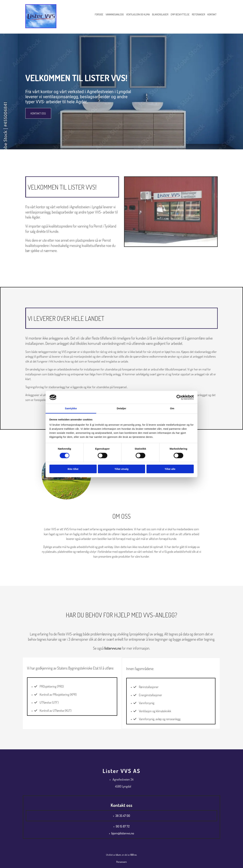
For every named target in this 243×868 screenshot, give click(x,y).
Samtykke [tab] (71, 408)
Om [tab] (172, 408)
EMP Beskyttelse (180, 14)
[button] (38, 113)
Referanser (198, 14)
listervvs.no (113, 648)
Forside (99, 14)
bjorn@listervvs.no (123, 833)
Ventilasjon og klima (138, 14)
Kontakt (212, 14)
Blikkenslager (160, 14)
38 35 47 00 (123, 816)
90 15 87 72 (123, 826)
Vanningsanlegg (115, 14)
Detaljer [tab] (122, 408)
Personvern (122, 862)
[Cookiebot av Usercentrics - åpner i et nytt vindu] (179, 397)
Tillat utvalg (121, 469)
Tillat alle (170, 469)
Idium (118, 855)
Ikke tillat (73, 469)
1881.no (133, 855)
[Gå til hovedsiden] (41, 27)
